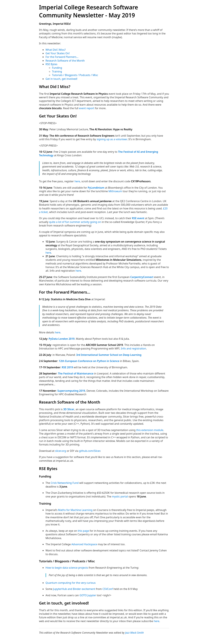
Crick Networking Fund (65, 483)
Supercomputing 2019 (71, 391)
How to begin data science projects (67, 568)
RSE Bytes (51, 64)
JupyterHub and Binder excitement (74, 589)
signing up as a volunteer (112, 139)
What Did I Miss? (56, 50)
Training (57, 71)
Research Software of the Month (65, 61)
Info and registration (133, 348)
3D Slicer (69, 409)
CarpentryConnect (142, 277)
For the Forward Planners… (62, 57)
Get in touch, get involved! (61, 79)
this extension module (150, 430)
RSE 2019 (67, 367)
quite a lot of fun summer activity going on (75, 222)
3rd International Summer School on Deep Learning (109, 355)
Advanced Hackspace (84, 544)
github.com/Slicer (90, 451)
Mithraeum (115, 191)
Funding (57, 68)
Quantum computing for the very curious (71, 583)
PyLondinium (96, 188)
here (77, 181)
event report (87, 108)
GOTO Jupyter (88, 595)
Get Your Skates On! (58, 53)
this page (83, 531)
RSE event (138, 218)
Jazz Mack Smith (134, 633)
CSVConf (108, 589)
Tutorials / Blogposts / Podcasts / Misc (75, 75)
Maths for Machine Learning (75, 510)
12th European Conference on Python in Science (89, 361)
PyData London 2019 (62, 339)
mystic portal (120, 496)
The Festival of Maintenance (76, 374)
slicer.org (61, 451)
